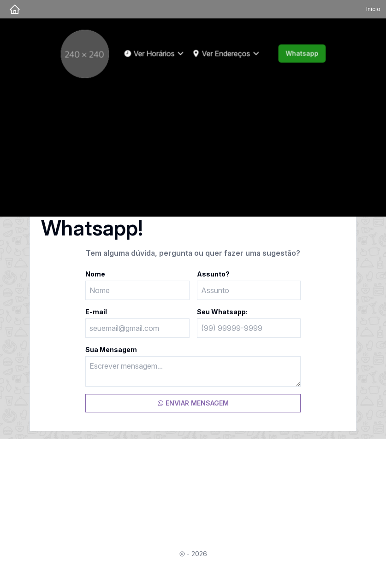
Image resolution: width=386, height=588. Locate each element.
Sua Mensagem (111, 350)
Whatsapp (300, 53)
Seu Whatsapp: (222, 312)
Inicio (373, 9)
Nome (95, 274)
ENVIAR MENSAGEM (193, 403)
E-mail (96, 312)
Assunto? (213, 274)
